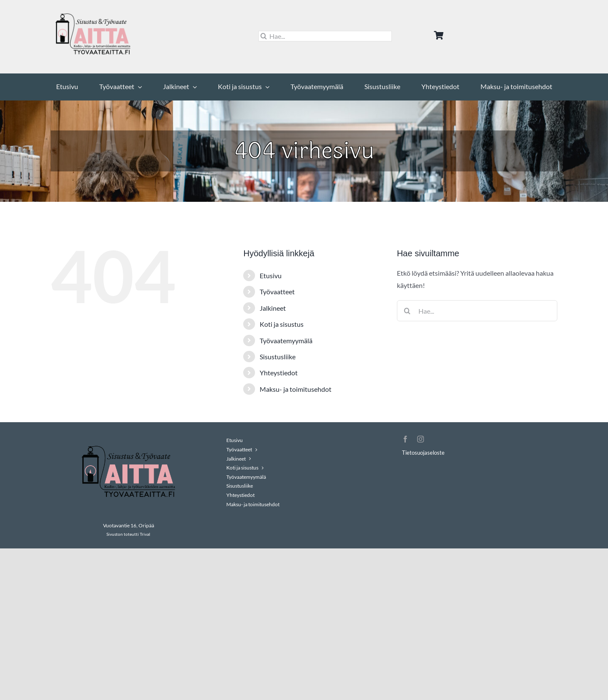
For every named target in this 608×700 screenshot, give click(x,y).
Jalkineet (273, 308)
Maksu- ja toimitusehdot (296, 389)
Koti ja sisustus (282, 324)
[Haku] (264, 36)
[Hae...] (325, 36)
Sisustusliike (278, 357)
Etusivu (271, 275)
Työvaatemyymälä (286, 341)
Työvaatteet (277, 292)
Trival (145, 534)
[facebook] (405, 439)
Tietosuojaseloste (423, 453)
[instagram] (421, 439)
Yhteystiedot (279, 373)
